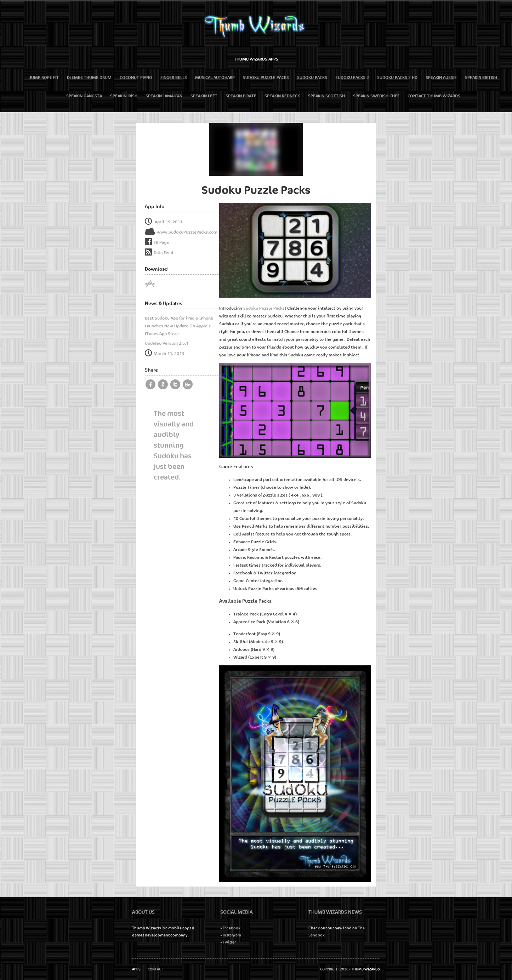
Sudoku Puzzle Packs (266, 78)
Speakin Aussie (441, 78)
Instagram (232, 935)
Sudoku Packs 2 (352, 78)
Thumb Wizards (366, 969)
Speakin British (481, 78)
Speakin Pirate (241, 96)
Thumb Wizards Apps (256, 59)
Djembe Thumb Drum (89, 78)
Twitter (229, 942)
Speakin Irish (124, 96)
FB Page (161, 242)
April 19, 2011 (164, 222)
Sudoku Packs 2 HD (397, 78)
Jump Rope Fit (44, 78)
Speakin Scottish (326, 96)
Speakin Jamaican (164, 96)
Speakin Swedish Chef (376, 96)
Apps (136, 969)
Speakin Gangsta (84, 96)
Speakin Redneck (282, 96)
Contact (155, 969)
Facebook (232, 928)
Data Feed (159, 253)
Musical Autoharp (215, 78)
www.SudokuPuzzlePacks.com (181, 232)
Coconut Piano (136, 78)
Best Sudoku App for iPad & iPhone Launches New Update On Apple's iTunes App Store (179, 326)
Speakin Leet (204, 96)
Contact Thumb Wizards (434, 96)
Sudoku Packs (312, 78)
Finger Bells (174, 78)
